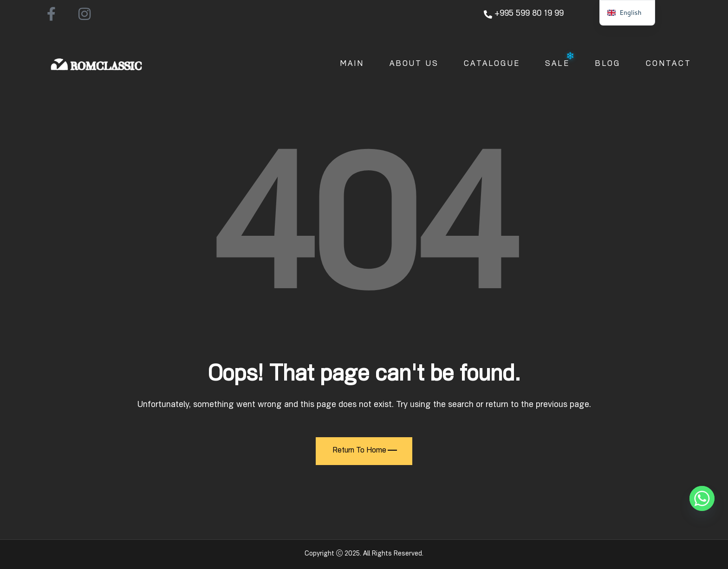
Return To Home (365, 451)
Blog (608, 65)
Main (352, 65)
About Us (414, 65)
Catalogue (492, 65)
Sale (557, 65)
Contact (669, 65)
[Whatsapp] (702, 498)
